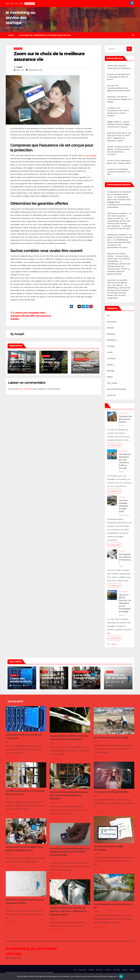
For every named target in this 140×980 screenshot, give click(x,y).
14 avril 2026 (114, 682)
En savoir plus (114, 445)
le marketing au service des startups (21, 18)
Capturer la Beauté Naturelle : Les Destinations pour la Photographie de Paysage (125, 603)
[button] (133, 35)
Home (11, 35)
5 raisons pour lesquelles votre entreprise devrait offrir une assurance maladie (31, 316)
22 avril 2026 (82, 682)
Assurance (18, 49)
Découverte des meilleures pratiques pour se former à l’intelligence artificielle (69, 795)
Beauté (110, 328)
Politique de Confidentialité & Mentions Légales (45, 35)
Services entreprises (117, 389)
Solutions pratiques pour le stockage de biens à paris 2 (119, 77)
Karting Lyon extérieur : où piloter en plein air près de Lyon (119, 226)
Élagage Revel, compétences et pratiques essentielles (119, 205)
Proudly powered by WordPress (17, 972)
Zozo (90, 370)
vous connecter (26, 389)
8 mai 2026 (17, 686)
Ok (121, 976)
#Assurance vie (36, 70)
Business (111, 334)
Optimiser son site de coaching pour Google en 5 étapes (119, 99)
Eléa (26, 686)
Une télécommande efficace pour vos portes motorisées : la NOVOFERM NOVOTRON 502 (69, 852)
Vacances (111, 395)
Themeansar (49, 972)
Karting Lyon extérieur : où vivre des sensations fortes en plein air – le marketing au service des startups (119, 218)
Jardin (110, 352)
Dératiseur (112, 340)
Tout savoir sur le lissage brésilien (111, 792)
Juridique (111, 358)
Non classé (112, 383)
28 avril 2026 (50, 682)
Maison (86, 359)
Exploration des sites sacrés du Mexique (125, 419)
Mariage (111, 371)
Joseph (19, 67)
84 (114, 644)
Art (109, 315)
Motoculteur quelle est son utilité (111, 737)
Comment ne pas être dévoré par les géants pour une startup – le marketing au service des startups (119, 285)
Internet (111, 346)
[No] (137, 976)
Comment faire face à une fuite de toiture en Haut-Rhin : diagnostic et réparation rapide (68, 911)
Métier (110, 377)
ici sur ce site (90, 155)
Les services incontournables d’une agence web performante (119, 88)
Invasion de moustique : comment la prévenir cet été (118, 172)
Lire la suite (12, 758)
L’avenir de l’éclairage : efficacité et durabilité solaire (124, 506)
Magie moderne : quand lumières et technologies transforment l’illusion (119, 124)
